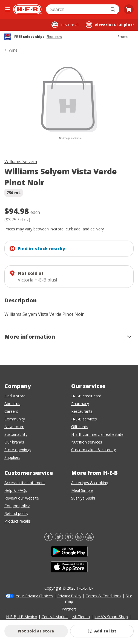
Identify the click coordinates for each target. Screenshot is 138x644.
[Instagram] (79, 539)
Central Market (55, 617)
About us (12, 404)
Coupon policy (17, 506)
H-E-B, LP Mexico (22, 617)
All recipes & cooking (90, 483)
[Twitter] (59, 539)
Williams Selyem (21, 161)
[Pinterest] (69, 539)
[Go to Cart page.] (129, 9)
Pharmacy (80, 404)
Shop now (54, 37)
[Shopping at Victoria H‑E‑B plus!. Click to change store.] (110, 25)
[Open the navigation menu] (8, 9)
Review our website (22, 498)
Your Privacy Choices (34, 596)
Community (15, 419)
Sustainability (16, 434)
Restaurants (82, 411)
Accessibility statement (25, 483)
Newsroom (14, 427)
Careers (11, 411)
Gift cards (80, 427)
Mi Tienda (81, 617)
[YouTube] (90, 539)
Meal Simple (82, 490)
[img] (69, 107)
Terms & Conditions (104, 596)
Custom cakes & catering (94, 450)
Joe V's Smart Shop (111, 617)
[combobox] (77, 9)
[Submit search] (113, 9)
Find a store (15, 396)
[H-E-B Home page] (27, 9)
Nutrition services (87, 442)
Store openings (18, 450)
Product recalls (18, 521)
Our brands (14, 442)
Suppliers (12, 457)
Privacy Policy (69, 596)
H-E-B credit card (86, 396)
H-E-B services (84, 419)
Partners (69, 609)
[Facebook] (48, 539)
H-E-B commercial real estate (97, 434)
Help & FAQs (16, 490)
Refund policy (16, 513)
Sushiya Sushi (83, 498)
